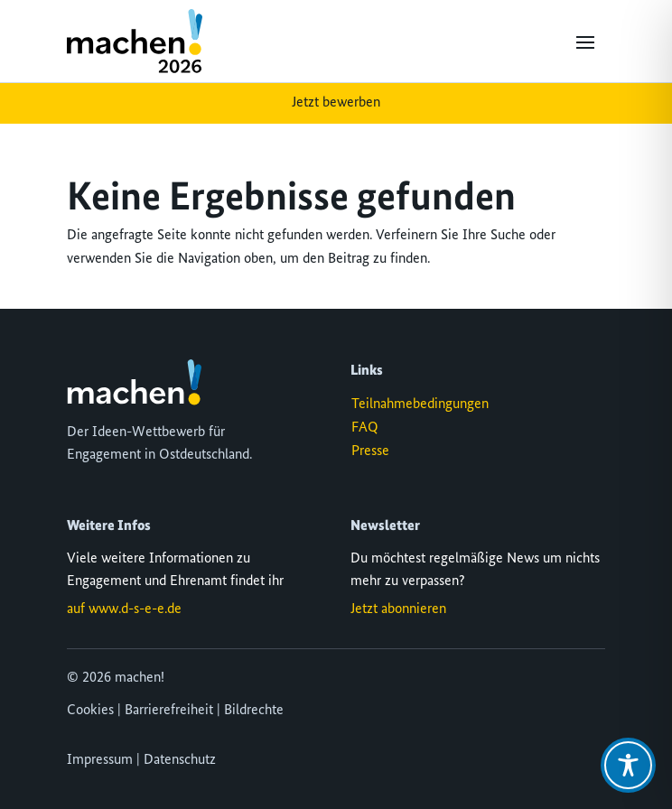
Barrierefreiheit (169, 711)
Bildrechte (254, 711)
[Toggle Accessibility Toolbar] (628, 765)
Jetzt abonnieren (398, 609)
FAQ (365, 428)
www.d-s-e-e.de (135, 609)
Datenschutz (180, 760)
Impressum (100, 760)
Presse (370, 451)
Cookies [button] (90, 711)
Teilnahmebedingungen (420, 404)
